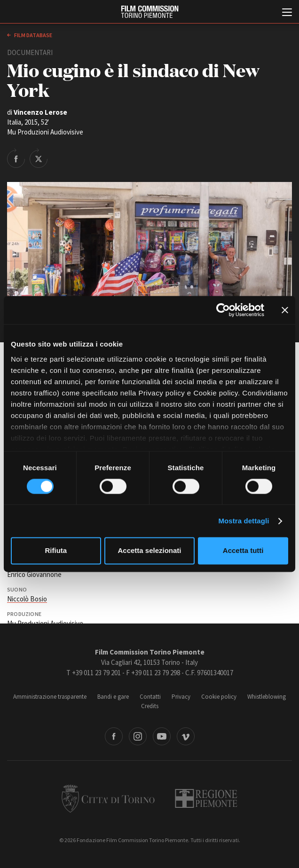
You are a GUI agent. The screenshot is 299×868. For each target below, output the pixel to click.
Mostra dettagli (244, 521)
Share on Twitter (39, 158)
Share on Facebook (16, 158)
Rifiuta (56, 551)
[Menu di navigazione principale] (287, 13)
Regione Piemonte (206, 798)
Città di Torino (108, 798)
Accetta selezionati (149, 551)
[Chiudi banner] (285, 310)
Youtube (162, 736)
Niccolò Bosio (27, 599)
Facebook (114, 736)
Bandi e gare (113, 697)
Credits (150, 706)
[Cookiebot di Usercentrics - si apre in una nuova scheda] (223, 310)
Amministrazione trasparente (50, 697)
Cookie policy (219, 697)
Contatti (150, 697)
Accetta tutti (243, 551)
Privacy (181, 697)
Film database (33, 35)
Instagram (138, 736)
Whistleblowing (267, 697)
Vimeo (186, 736)
